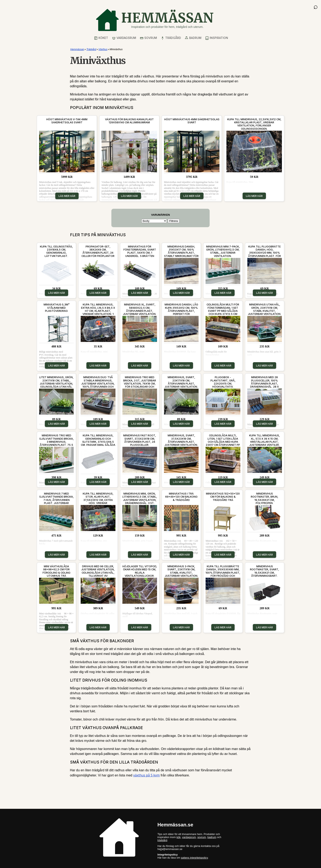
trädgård (162, 840)
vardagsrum (189, 837)
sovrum (202, 837)
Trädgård (171, 38)
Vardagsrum (124, 38)
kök (179, 837)
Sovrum (148, 38)
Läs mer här (67, 196)
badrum (212, 837)
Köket (101, 38)
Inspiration (217, 38)
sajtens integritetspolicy (194, 858)
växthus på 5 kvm (147, 775)
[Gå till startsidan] (155, 20)
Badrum (193, 38)
